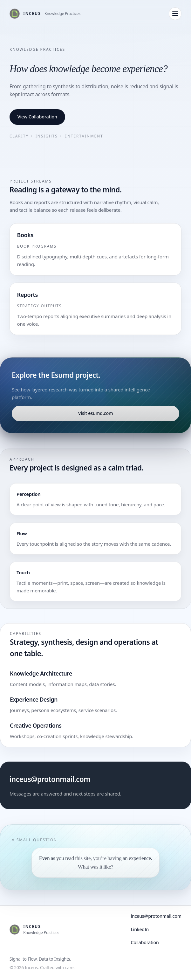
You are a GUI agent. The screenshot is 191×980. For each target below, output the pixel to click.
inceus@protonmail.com (50, 779)
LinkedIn (140, 929)
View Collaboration (37, 117)
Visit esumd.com (96, 413)
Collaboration (145, 942)
